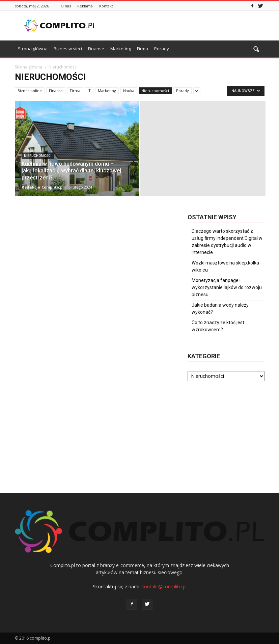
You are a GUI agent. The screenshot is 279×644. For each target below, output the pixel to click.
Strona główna (33, 49)
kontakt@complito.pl (164, 586)
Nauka (129, 91)
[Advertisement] (185, 26)
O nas (66, 6)
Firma (143, 49)
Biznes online (30, 91)
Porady (162, 49)
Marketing (121, 49)
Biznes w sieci (68, 49)
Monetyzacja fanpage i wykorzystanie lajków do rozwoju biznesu (227, 287)
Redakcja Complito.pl (43, 187)
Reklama (85, 6)
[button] (256, 50)
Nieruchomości (155, 91)
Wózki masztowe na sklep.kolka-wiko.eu (226, 266)
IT (89, 91)
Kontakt (106, 6)
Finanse (96, 49)
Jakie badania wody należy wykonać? (220, 309)
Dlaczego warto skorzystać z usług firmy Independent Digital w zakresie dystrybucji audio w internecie (227, 242)
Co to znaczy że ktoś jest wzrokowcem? (218, 326)
